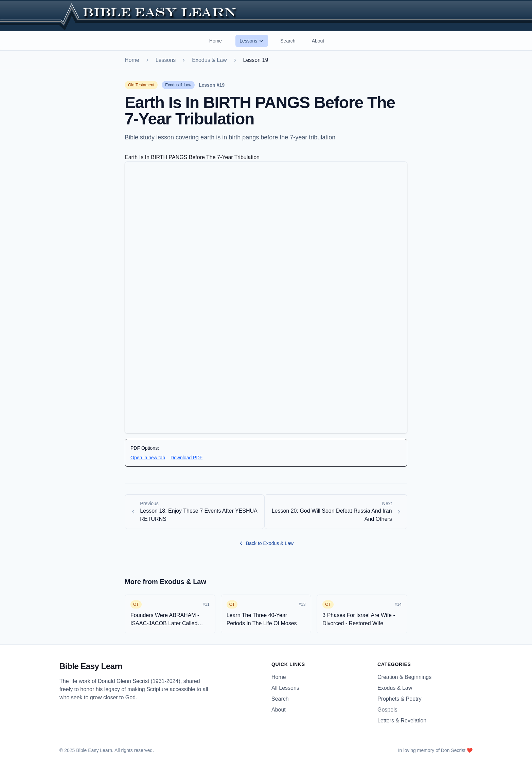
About (318, 41)
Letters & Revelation (402, 721)
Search (288, 41)
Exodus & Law (209, 60)
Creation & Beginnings (404, 677)
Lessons (252, 41)
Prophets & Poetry (400, 699)
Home (216, 41)
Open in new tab (148, 458)
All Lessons (285, 688)
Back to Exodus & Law (266, 543)
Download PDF (187, 458)
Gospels (387, 710)
